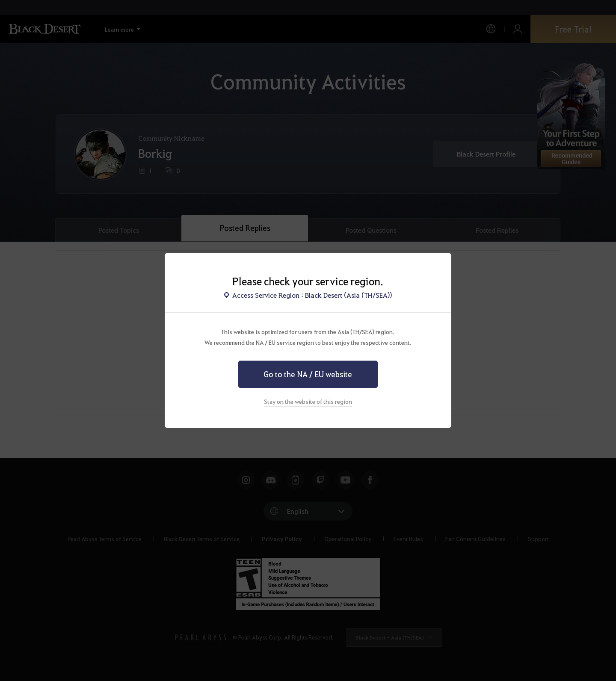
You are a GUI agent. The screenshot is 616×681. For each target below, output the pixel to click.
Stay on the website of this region (308, 401)
